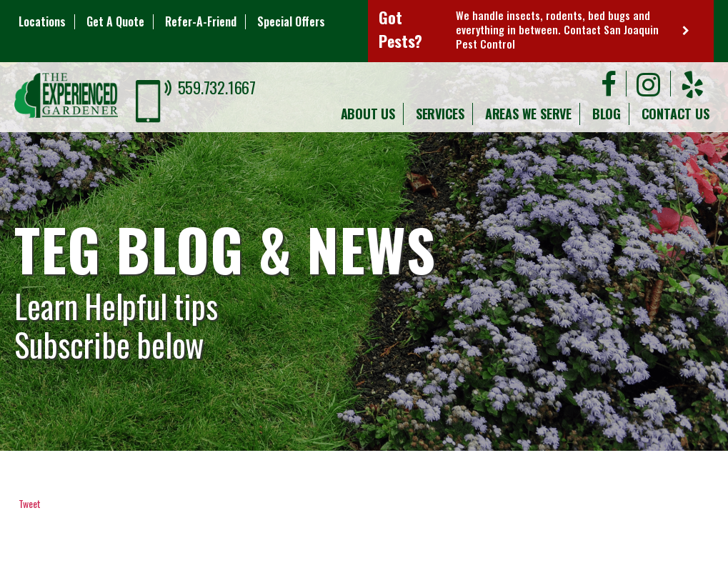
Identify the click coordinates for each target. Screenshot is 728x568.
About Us (368, 114)
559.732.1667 (217, 87)
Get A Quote (115, 21)
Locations (42, 21)
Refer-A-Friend (201, 21)
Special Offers (291, 21)
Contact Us (675, 114)
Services (440, 114)
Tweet (29, 503)
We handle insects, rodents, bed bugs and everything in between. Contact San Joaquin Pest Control (557, 29)
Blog (607, 114)
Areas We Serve (528, 114)
